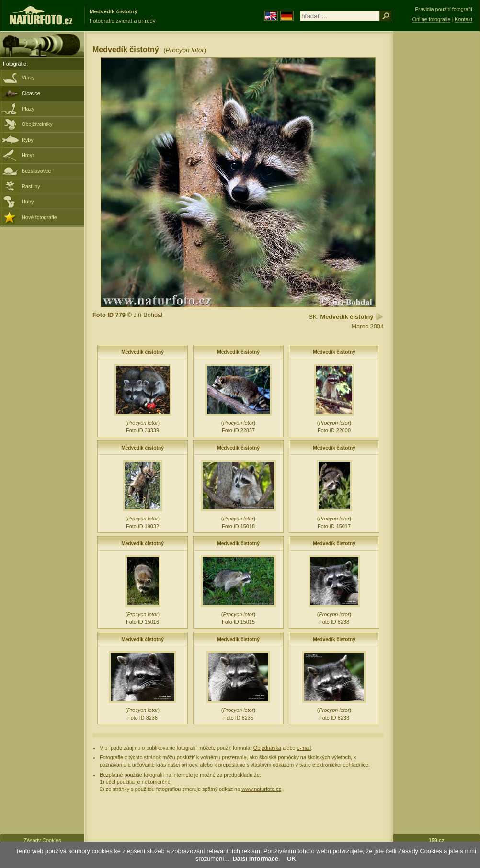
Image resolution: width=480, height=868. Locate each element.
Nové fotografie (39, 217)
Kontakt (463, 19)
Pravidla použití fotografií (444, 9)
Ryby (28, 140)
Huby (28, 202)
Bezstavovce (36, 171)
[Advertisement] (436, 184)
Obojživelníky (37, 124)
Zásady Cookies (43, 840)
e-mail (304, 748)
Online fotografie (431, 19)
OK (291, 859)
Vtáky (28, 78)
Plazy (28, 109)
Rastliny (31, 186)
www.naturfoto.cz (261, 789)
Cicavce (31, 93)
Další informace (256, 859)
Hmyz (28, 155)
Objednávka (267, 748)
